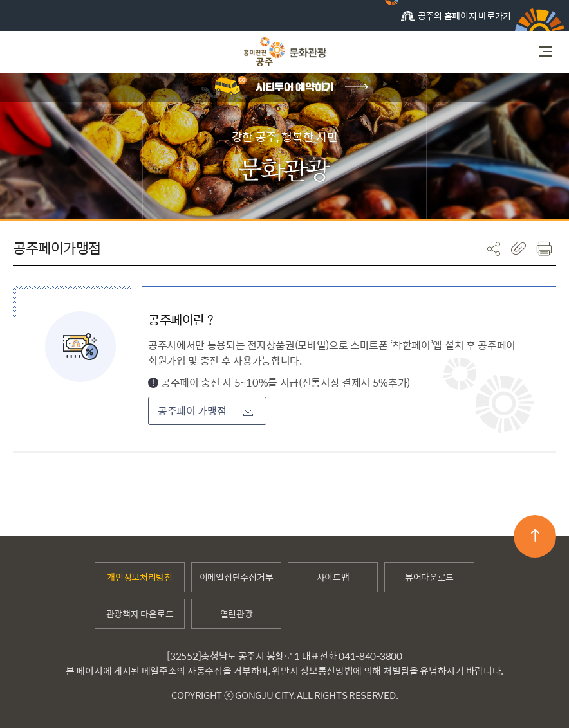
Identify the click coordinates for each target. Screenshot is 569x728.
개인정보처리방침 (140, 577)
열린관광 (237, 614)
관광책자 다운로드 (140, 614)
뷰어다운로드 (429, 577)
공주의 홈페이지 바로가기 (456, 20)
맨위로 (535, 536)
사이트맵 (333, 577)
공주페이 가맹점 (205, 411)
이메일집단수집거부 (236, 577)
